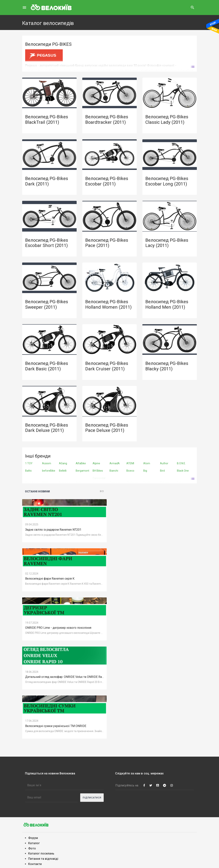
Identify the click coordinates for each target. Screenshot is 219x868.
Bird (162, 471)
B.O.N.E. (181, 463)
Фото (32, 848)
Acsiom (47, 463)
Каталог (34, 843)
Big (145, 471)
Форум (33, 838)
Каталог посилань (41, 853)
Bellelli (63, 471)
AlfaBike (81, 463)
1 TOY (29, 463)
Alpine (96, 463)
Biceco (130, 471)
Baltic (28, 471)
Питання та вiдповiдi (43, 859)
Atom (147, 463)
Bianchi (114, 471)
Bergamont (82, 471)
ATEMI (130, 463)
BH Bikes (98, 471)
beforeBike (49, 471)
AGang (63, 463)
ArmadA (115, 463)
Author (164, 463)
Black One (183, 471)
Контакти (35, 864)
